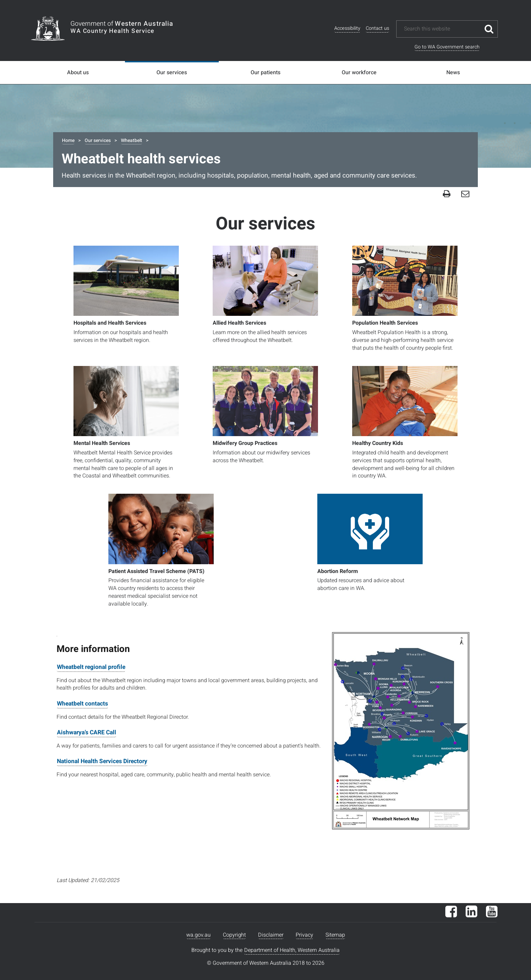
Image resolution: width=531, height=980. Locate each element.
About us (78, 73)
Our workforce (359, 73)
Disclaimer (271, 935)
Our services (172, 73)
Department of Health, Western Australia (292, 950)
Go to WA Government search (447, 47)
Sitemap (335, 935)
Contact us (377, 28)
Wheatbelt (132, 140)
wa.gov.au (198, 935)
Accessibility (347, 28)
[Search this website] (442, 29)
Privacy (304, 935)
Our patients (265, 73)
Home (68, 140)
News (453, 73)
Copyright (234, 935)
